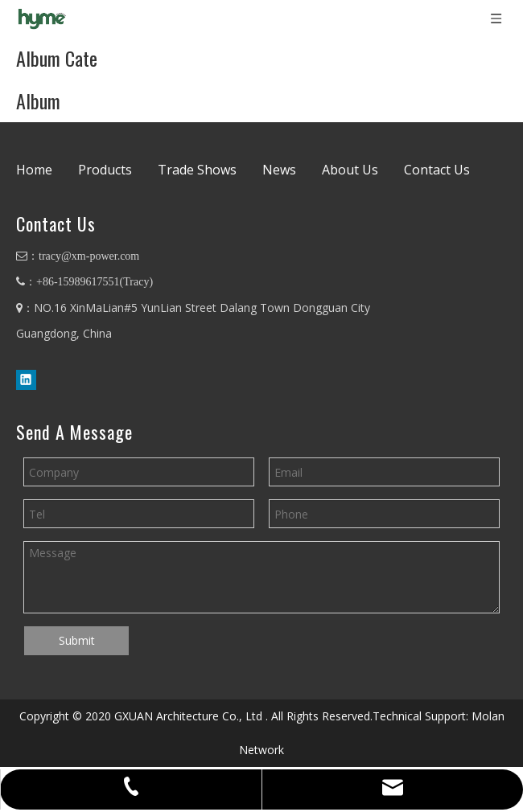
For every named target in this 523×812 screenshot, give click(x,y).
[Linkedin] (26, 379)
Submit (77, 640)
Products (105, 170)
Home (34, 170)
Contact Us (437, 170)
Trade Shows (197, 170)
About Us (350, 170)
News (279, 170)
